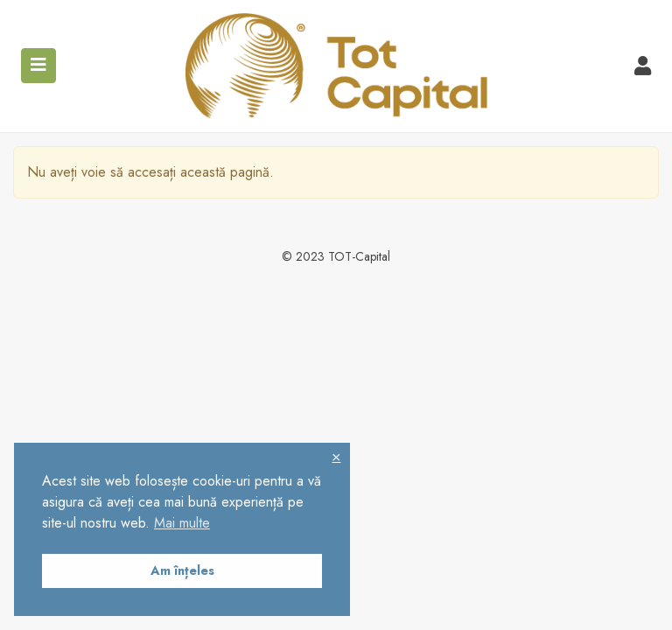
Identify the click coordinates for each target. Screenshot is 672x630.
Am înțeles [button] (182, 570)
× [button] (336, 456)
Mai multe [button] (182, 523)
